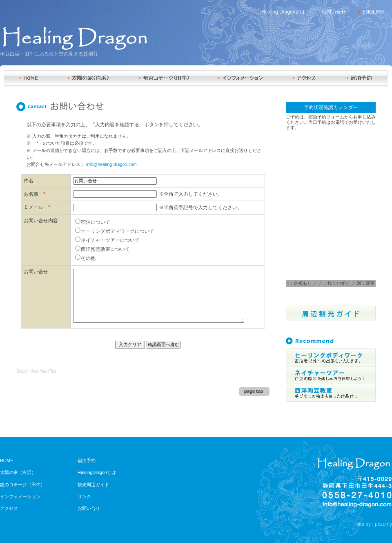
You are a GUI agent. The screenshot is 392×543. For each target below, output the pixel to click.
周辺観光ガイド (331, 313)
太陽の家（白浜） (88, 78)
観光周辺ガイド (93, 485)
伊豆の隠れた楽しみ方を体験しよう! (331, 375)
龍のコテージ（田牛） (22, 485)
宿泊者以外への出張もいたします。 (331, 358)
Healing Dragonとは (283, 12)
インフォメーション (241, 78)
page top (254, 391)
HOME (28, 78)
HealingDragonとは (97, 472)
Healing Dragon (73, 38)
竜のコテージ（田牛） (164, 78)
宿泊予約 (360, 78)
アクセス (305, 78)
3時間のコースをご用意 (331, 393)
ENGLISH (373, 12)
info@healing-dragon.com (111, 164)
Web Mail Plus (43, 371)
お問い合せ (334, 12)
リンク (84, 496)
